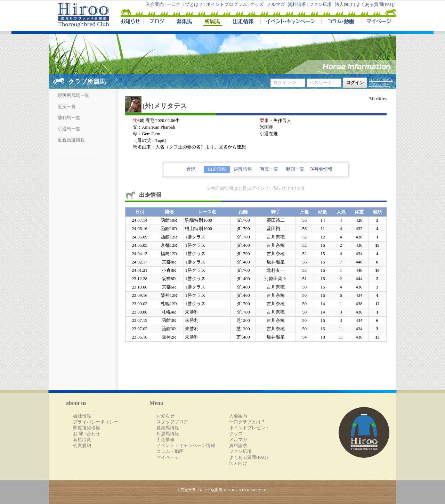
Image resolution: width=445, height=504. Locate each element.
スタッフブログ (172, 422)
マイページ (378, 22)
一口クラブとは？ (185, 5)
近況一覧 (67, 107)
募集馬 (184, 22)
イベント (291, 22)
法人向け (238, 463)
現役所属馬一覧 (74, 96)
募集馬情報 (168, 428)
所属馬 (212, 22)
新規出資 (82, 440)
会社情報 (82, 416)
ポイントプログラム (226, 5)
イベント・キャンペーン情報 (186, 446)
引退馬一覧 (69, 129)
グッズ (257, 5)
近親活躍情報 (71, 140)
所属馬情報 (168, 434)
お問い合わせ (87, 434)
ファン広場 (320, 5)
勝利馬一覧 (69, 118)
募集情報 (321, 169)
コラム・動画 (342, 22)
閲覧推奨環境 (87, 428)
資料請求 (297, 5)
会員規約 (82, 446)
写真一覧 (269, 169)
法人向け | (345, 5)
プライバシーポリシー (96, 422)
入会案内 (155, 5)
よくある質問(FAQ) (375, 5)
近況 (191, 169)
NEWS (131, 22)
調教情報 (243, 169)
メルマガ (276, 5)
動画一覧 (295, 169)
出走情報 (243, 22)
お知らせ (165, 416)
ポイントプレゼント (249, 428)
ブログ (156, 22)
